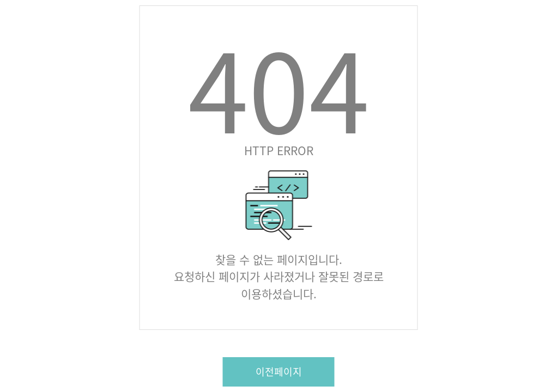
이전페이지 (279, 372)
